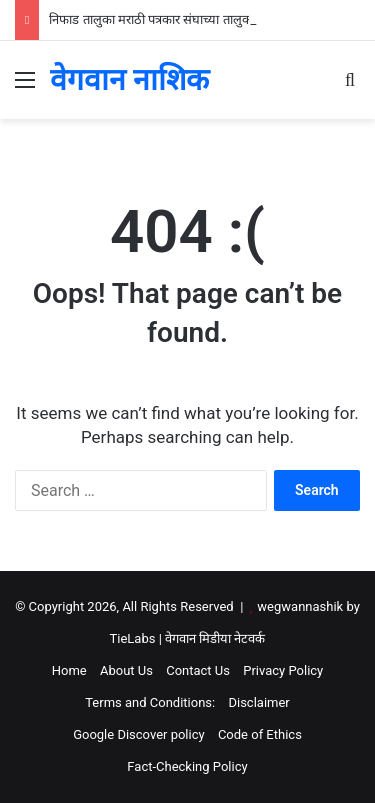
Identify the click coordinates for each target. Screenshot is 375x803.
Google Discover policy (139, 734)
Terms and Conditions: (150, 702)
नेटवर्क (249, 638)
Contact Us (198, 670)
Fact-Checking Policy (187, 766)
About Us (126, 670)
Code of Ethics (260, 734)
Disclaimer (258, 702)
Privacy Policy (283, 670)
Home (69, 670)
